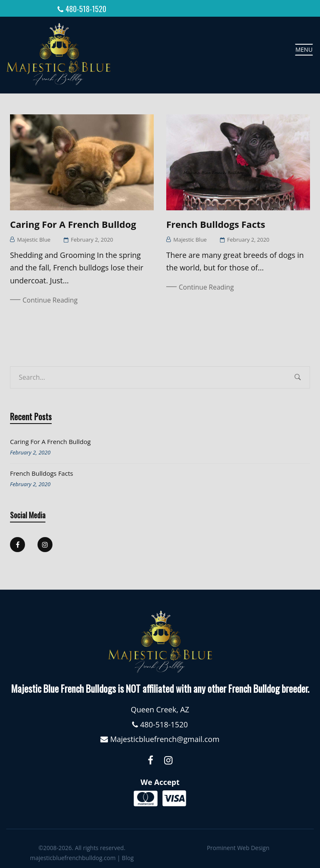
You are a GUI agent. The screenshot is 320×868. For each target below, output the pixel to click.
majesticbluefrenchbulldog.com (73, 856)
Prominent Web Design (238, 846)
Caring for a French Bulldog (73, 222)
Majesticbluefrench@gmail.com (165, 737)
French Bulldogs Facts (216, 222)
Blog (128, 856)
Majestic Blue (34, 238)
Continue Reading (50, 298)
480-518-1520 (86, 9)
